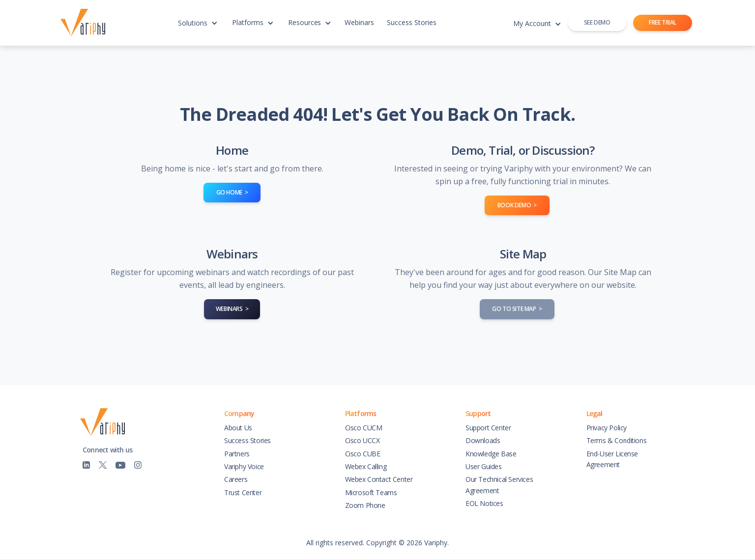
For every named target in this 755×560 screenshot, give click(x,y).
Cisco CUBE (363, 454)
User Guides (484, 466)
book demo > (517, 205)
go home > (232, 192)
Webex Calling (366, 466)
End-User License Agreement (612, 459)
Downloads (483, 440)
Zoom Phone (365, 505)
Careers (236, 479)
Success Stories (412, 22)
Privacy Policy (607, 428)
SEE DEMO (597, 22)
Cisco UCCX (363, 440)
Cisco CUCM (364, 428)
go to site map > (517, 309)
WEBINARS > (232, 309)
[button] (198, 28)
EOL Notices (484, 503)
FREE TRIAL (663, 22)
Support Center (488, 428)
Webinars (359, 22)
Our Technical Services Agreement (499, 485)
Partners (237, 454)
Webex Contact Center (379, 479)
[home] (85, 23)
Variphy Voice (244, 466)
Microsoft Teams (371, 492)
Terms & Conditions (617, 440)
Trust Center (243, 492)
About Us (238, 428)
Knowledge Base (491, 454)
